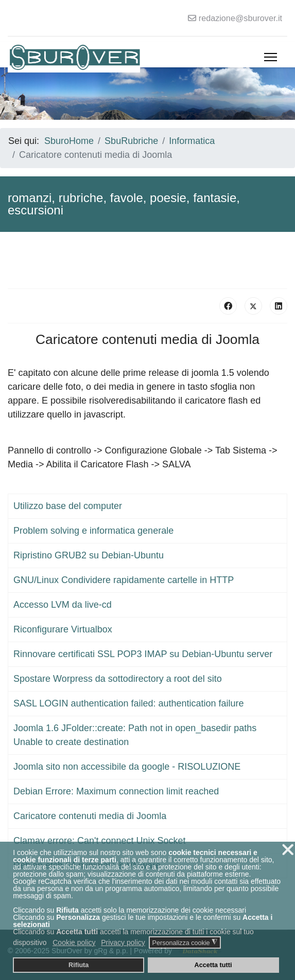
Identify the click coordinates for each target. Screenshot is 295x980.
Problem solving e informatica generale (93, 531)
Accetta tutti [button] (213, 965)
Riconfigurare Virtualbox (63, 629)
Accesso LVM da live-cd (63, 605)
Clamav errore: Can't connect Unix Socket (100, 841)
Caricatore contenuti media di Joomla (90, 816)
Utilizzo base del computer (68, 506)
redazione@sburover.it (240, 18)
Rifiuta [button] (79, 965)
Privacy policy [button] (123, 942)
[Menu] (271, 57)
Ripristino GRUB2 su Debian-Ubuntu (89, 555)
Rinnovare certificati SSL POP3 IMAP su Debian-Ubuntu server (143, 654)
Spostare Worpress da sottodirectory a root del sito (118, 679)
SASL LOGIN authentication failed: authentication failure (129, 703)
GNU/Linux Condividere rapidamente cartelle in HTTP (124, 580)
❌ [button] (288, 850)
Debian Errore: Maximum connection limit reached (116, 791)
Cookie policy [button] (74, 942)
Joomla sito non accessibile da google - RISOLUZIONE (127, 767)
